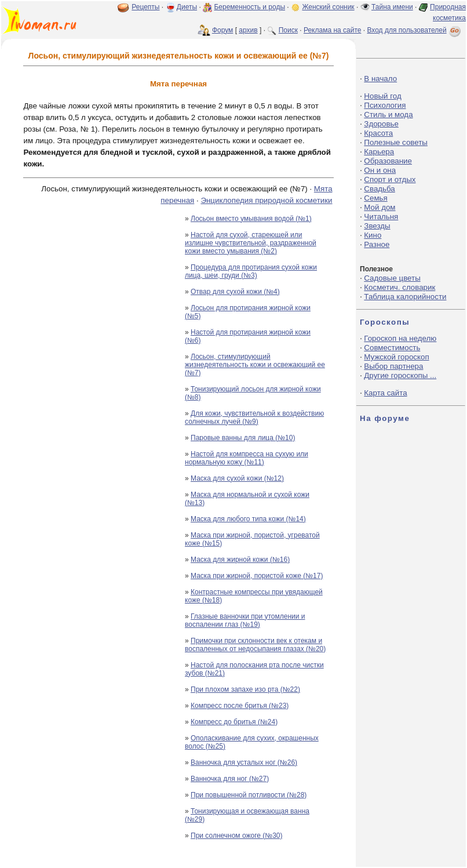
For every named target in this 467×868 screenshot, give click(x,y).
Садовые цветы (392, 278)
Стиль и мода (388, 115)
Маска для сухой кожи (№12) (237, 478)
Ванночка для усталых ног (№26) (244, 762)
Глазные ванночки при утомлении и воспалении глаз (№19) (245, 620)
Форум (222, 30)
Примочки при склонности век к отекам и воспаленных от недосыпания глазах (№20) (255, 645)
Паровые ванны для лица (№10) (243, 438)
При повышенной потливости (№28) (249, 795)
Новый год (382, 96)
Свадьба (379, 189)
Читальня (381, 217)
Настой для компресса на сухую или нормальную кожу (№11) (247, 458)
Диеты (187, 7)
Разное (377, 244)
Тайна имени (392, 7)
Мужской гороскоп (396, 357)
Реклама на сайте (333, 30)
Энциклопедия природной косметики (266, 200)
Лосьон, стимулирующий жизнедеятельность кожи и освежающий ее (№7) (255, 365)
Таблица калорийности (405, 297)
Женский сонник (328, 7)
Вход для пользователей (415, 30)
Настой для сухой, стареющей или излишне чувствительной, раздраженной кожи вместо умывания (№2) (251, 243)
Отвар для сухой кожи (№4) (235, 292)
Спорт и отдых (390, 179)
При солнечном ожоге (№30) (237, 836)
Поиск (288, 30)
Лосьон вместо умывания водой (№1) (251, 219)
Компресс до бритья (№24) (234, 722)
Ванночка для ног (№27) (230, 779)
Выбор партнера (393, 366)
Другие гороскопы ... (400, 375)
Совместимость (392, 348)
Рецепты (145, 7)
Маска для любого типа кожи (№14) (248, 519)
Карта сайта (385, 393)
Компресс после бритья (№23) (240, 706)
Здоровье (381, 124)
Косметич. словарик (399, 287)
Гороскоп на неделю (400, 338)
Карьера (379, 152)
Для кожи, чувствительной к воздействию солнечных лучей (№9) (254, 417)
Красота (378, 133)
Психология (385, 105)
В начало (380, 79)
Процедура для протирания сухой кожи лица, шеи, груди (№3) (251, 271)
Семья (375, 198)
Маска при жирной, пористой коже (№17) (257, 576)
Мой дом (380, 207)
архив (248, 30)
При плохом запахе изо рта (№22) (245, 689)
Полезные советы (396, 142)
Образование (388, 161)
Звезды (377, 226)
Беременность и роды (249, 7)
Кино (373, 235)
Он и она (380, 170)
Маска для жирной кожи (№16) (240, 560)
